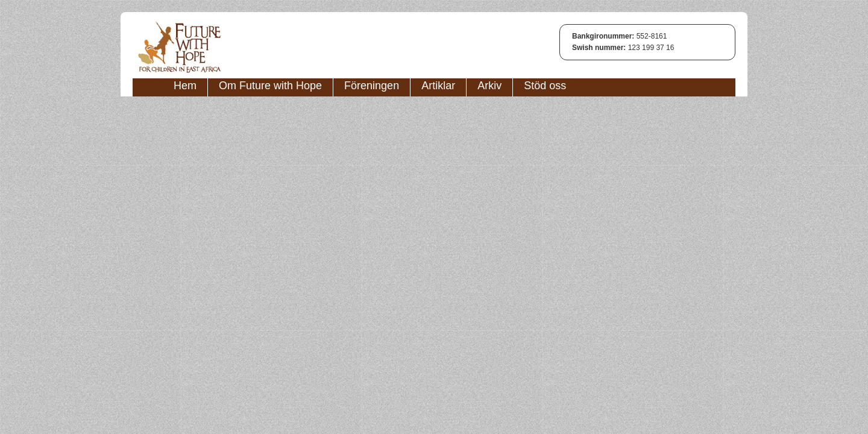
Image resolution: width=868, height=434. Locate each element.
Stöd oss (545, 86)
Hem (185, 86)
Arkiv (489, 86)
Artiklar (438, 86)
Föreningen (372, 86)
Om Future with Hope (270, 86)
